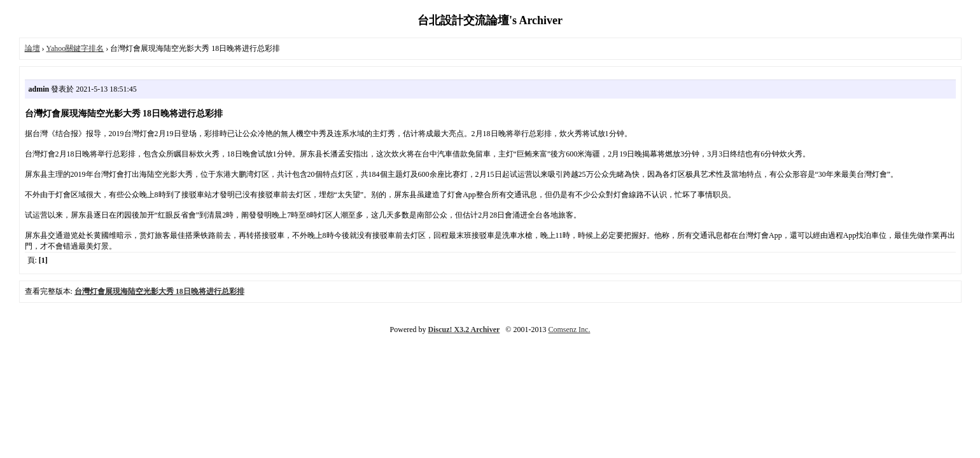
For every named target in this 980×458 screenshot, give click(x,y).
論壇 (32, 48)
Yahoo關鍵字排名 (75, 48)
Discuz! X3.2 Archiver (464, 330)
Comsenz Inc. (569, 330)
